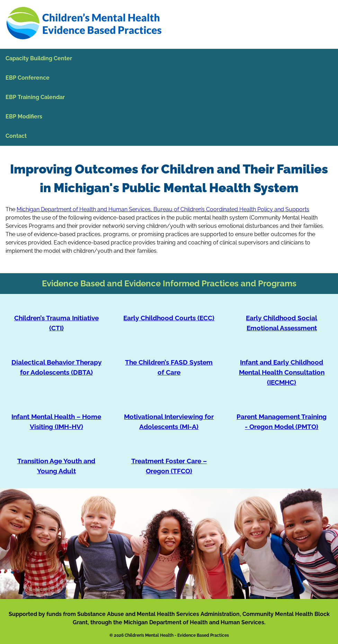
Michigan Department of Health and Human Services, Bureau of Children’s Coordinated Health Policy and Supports (163, 209)
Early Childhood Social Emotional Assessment (282, 323)
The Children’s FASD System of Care (169, 367)
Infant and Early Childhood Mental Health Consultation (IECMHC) (282, 372)
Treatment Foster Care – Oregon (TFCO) (169, 466)
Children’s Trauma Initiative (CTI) (56, 323)
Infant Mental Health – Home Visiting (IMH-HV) (56, 422)
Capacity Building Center (39, 58)
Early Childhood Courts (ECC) (169, 318)
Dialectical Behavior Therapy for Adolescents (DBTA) (56, 367)
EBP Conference (28, 78)
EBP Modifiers (24, 117)
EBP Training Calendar (35, 97)
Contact (16, 136)
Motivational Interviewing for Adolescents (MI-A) (169, 422)
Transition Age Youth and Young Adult (56, 466)
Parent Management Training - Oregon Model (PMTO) (282, 422)
